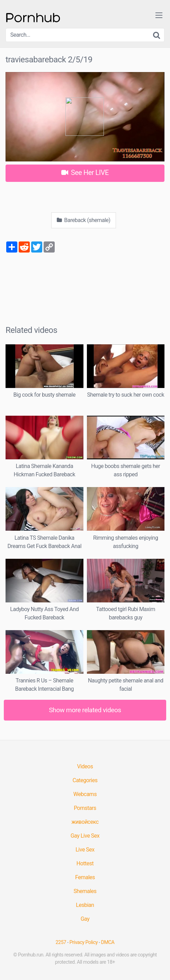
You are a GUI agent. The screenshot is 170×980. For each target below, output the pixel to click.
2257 (61, 942)
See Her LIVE (85, 173)
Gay (85, 919)
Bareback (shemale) (83, 220)
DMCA (108, 942)
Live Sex (85, 850)
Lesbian (85, 905)
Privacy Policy (84, 942)
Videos (85, 766)
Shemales (85, 891)
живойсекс (85, 822)
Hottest (85, 863)
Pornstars (85, 808)
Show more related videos (85, 710)
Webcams (85, 794)
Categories (85, 780)
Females (85, 877)
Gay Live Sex (85, 836)
